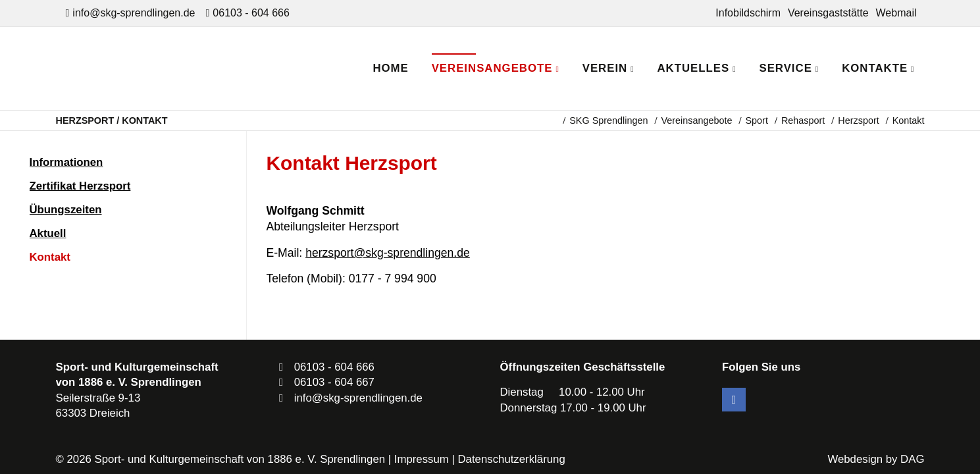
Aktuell (48, 233)
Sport (756, 120)
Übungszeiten (66, 210)
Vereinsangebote (696, 120)
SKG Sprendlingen (608, 120)
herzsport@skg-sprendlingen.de (388, 253)
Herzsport (858, 120)
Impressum (422, 459)
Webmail (896, 13)
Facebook (734, 400)
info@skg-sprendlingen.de (134, 13)
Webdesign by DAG (876, 459)
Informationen (66, 162)
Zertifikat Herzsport (80, 186)
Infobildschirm (748, 13)
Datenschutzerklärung (511, 459)
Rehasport (803, 120)
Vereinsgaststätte (828, 13)
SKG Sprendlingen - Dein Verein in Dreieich (171, 68)
